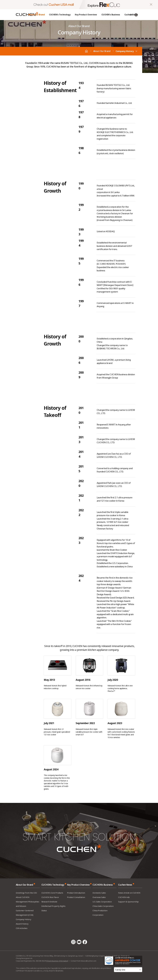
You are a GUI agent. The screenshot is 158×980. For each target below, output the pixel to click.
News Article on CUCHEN (129, 893)
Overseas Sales (99, 897)
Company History (125, 51)
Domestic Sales (99, 893)
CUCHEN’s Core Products (52, 893)
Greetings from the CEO (26, 893)
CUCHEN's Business (111, 15)
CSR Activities (22, 928)
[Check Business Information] (57, 961)
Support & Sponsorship (128, 902)
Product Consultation (76, 897)
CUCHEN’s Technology (60, 15)
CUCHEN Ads (124, 897)
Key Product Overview (86, 15)
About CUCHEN (23, 897)
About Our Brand (36, 15)
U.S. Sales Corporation (102, 902)
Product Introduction (76, 893)
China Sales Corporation (103, 906)
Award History (22, 924)
